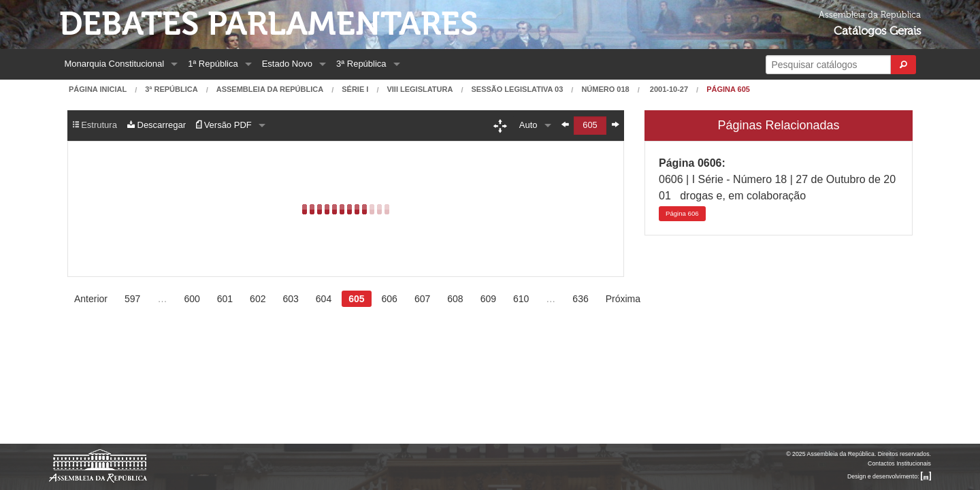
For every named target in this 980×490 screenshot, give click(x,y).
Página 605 (728, 89)
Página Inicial (98, 89)
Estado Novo (287, 64)
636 (580, 299)
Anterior (91, 299)
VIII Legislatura (420, 89)
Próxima (623, 299)
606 (682, 213)
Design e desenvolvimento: (889, 476)
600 (192, 299)
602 (258, 299)
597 (132, 299)
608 (455, 299)
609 (488, 299)
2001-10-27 (668, 89)
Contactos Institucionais (899, 463)
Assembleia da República (270, 89)
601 (225, 299)
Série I (355, 89)
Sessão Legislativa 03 (517, 89)
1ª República (213, 64)
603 (290, 299)
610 (521, 299)
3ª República (361, 64)
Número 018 (605, 89)
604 (324, 299)
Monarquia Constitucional (115, 64)
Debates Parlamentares (268, 24)
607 (422, 299)
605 (356, 299)
